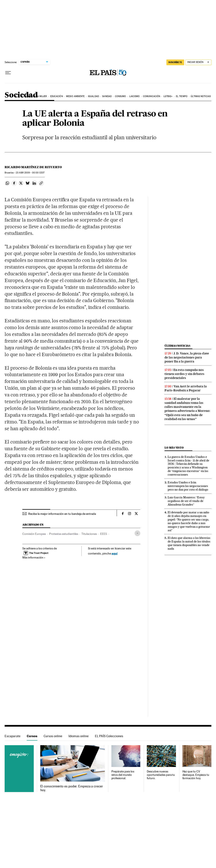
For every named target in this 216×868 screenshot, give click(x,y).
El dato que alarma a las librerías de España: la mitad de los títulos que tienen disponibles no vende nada (189, 543)
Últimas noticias (201, 96)
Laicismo (135, 96)
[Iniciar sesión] (198, 62)
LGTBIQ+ (168, 96)
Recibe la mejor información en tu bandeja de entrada (62, 514)
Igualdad (93, 96)
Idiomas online (79, 736)
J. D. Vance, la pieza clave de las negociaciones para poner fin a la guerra (187, 357)
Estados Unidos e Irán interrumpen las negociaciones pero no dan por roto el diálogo (188, 486)
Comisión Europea (34, 534)
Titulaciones (89, 534)
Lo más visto (174, 448)
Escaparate (13, 736)
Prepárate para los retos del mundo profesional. (123, 775)
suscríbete (175, 62)
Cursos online (53, 736)
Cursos (32, 736)
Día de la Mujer (38, 96)
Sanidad (107, 96)
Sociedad (21, 95)
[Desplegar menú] (8, 73)
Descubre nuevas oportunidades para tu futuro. (161, 775)
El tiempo (182, 96)
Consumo (121, 96)
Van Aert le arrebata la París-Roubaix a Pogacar (186, 388)
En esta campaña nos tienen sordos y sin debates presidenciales (184, 374)
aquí (115, 553)
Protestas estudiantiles (64, 534)
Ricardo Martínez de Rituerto (33, 167)
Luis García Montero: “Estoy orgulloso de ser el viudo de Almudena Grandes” (186, 501)
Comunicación (152, 96)
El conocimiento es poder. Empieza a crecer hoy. (72, 788)
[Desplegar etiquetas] (137, 533)
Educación (57, 96)
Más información (34, 557)
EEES (104, 534)
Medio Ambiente (75, 96)
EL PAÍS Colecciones (109, 736)
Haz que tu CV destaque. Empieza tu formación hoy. (196, 775)
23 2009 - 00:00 (30, 173)
